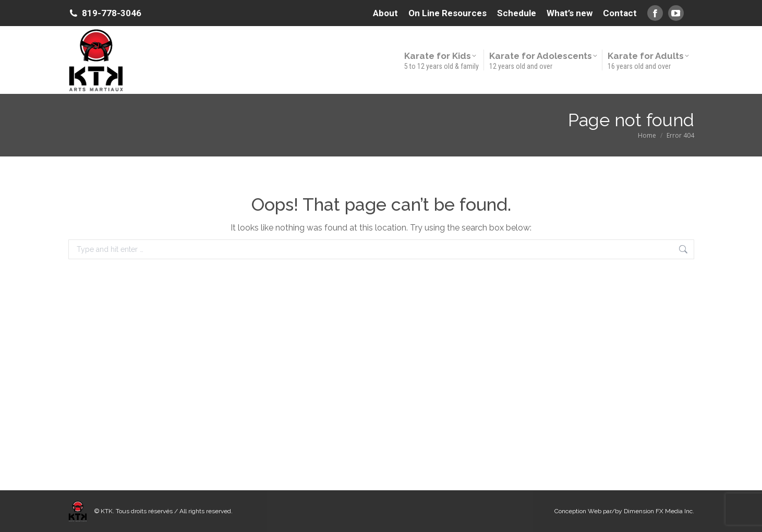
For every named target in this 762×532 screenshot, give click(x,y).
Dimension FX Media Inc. (659, 511)
